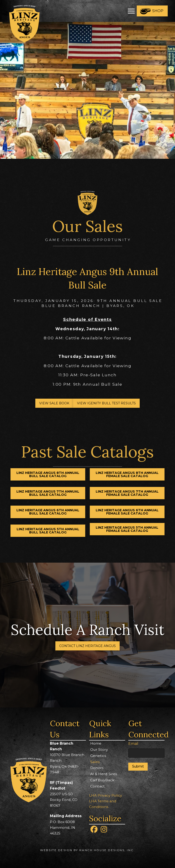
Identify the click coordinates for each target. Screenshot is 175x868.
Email (133, 744)
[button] (131, 11)
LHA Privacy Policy (106, 795)
